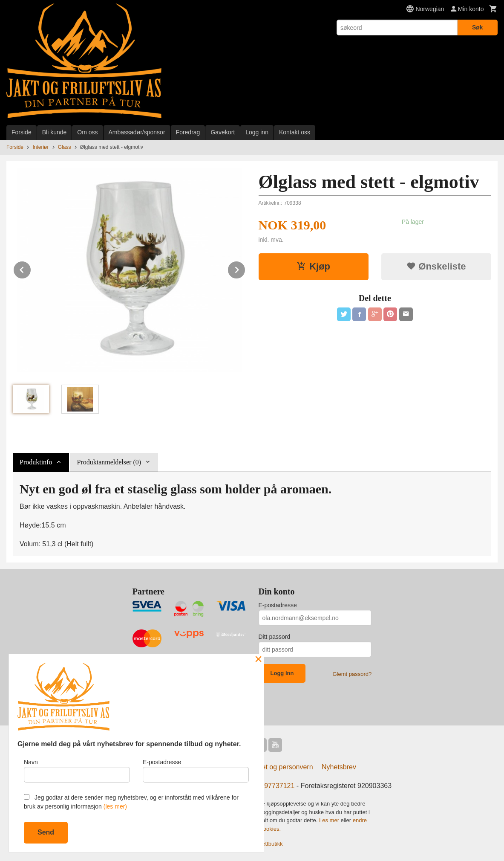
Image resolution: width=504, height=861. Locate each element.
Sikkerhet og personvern (276, 767)
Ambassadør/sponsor (137, 132)
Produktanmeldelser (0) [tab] (109, 462)
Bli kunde (55, 132)
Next (245, 268)
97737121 (279, 786)
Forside (22, 132)
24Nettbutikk (268, 844)
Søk (478, 27)
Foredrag (188, 132)
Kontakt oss (295, 132)
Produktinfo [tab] (36, 462)
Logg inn (257, 132)
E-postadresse (278, 605)
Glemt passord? (352, 674)
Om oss (87, 132)
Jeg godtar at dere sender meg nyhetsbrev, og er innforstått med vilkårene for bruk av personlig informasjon (131, 802)
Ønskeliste (436, 266)
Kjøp (313, 266)
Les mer (330, 820)
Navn (77, 771)
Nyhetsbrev (339, 767)
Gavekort (223, 132)
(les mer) (115, 806)
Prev (31, 268)
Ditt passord (275, 637)
